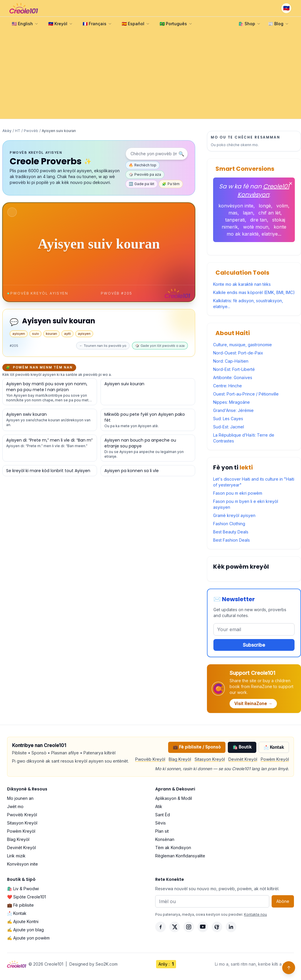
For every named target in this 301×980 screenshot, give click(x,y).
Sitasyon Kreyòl (210, 759)
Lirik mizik (16, 856)
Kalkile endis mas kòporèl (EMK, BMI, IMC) (254, 292)
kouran (51, 334)
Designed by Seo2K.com (93, 964)
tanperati (235, 220)
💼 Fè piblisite (20, 905)
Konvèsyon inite (22, 864)
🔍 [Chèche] (181, 154)
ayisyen (19, 334)
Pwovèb (31, 131)
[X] (175, 927)
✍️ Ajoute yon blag (25, 930)
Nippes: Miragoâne (231, 402)
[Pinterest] (217, 927)
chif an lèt (269, 213)
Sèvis (160, 823)
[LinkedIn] (231, 927)
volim (282, 206)
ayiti (67, 334)
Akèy (7, 131)
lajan (248, 213)
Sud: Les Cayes (228, 419)
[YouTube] (203, 927)
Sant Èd (163, 815)
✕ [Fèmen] (291, 183)
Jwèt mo (15, 806)
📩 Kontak (274, 747)
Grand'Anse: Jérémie (233, 410)
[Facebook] (160, 927)
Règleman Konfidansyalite (180, 856)
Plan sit (162, 831)
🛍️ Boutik (242, 747)
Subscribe (254, 645)
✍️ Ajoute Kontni (23, 921)
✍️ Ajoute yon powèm (28, 938)
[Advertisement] (150, 75)
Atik (159, 806)
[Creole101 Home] (24, 8)
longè (265, 206)
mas (233, 213)
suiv (35, 334)
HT (18, 131)
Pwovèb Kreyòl (150, 759)
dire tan (259, 220)
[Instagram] (189, 927)
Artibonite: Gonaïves (233, 377)
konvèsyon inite (236, 206)
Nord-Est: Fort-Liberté (234, 369)
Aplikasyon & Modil (174, 798)
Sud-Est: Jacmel (229, 427)
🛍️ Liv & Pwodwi (23, 889)
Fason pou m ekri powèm (238, 493)
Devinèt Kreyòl (243, 759)
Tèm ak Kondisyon (173, 848)
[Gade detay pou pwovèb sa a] (50, 392)
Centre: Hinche (228, 386)
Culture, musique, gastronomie (243, 345)
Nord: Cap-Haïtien (231, 361)
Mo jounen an (20, 798)
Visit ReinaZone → (253, 703)
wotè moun (256, 227)
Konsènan (165, 839)
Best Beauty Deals (231, 532)
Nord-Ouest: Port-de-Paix (238, 353)
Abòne (283, 901)
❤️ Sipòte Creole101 (26, 897)
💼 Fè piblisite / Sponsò (197, 747)
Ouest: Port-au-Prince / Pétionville (246, 394)
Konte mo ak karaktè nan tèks (242, 284)
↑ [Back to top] (289, 968)
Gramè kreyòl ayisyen (234, 515)
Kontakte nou (255, 914)
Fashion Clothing (229, 524)
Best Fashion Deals (231, 540)
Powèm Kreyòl (275, 759)
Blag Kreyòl (180, 759)
